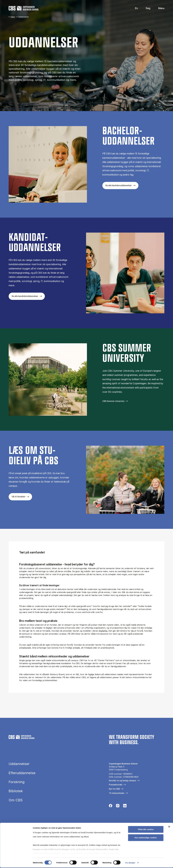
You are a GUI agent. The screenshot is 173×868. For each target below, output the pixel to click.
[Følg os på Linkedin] (125, 806)
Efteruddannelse (22, 773)
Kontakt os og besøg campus (122, 780)
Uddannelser (19, 764)
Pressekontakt (116, 785)
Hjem (13, 17)
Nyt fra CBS (114, 789)
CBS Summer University (113, 401)
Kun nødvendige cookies (146, 838)
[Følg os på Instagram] (118, 806)
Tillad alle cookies (146, 830)
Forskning (17, 782)
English (134, 8)
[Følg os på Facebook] (111, 806)
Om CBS (16, 800)
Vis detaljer (130, 863)
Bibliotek (16, 791)
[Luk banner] (169, 827)
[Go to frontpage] (24, 8)
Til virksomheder (117, 793)
